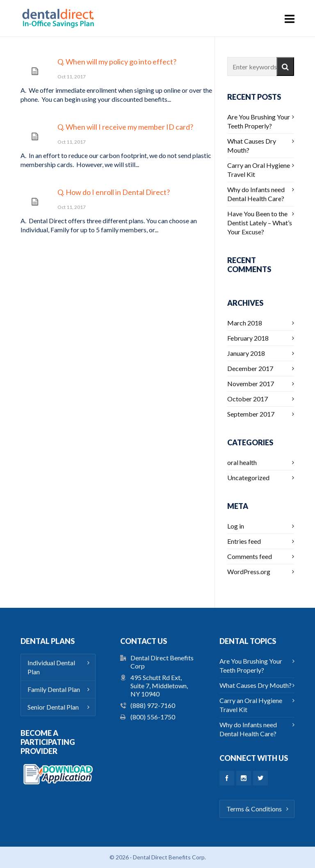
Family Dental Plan (54, 689)
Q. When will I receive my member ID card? (125, 127)
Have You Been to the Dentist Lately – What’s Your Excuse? (260, 223)
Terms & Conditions (254, 809)
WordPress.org (249, 571)
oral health (242, 462)
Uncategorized (248, 478)
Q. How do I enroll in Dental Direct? (114, 192)
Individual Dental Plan (51, 667)
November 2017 (251, 384)
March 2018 (245, 323)
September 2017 (251, 414)
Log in (236, 526)
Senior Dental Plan (53, 707)
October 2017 (248, 399)
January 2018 (246, 353)
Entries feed (244, 541)
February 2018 (248, 338)
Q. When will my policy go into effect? (117, 62)
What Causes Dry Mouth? (252, 145)
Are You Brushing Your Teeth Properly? (259, 121)
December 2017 (250, 368)
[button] (285, 66)
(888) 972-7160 (153, 705)
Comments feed (250, 556)
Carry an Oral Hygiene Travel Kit (259, 170)
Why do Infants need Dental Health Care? (256, 194)
